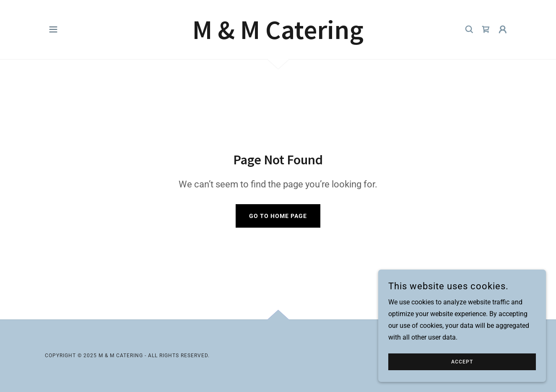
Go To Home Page (278, 216)
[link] (278, 37)
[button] (53, 29)
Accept (462, 362)
